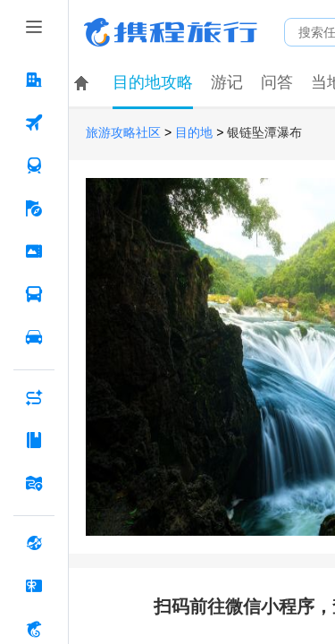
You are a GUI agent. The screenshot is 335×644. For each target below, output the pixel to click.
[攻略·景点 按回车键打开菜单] (34, 440)
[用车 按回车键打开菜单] (34, 337)
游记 (227, 82)
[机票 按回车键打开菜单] (34, 123)
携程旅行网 (171, 32)
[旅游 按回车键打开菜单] (34, 208)
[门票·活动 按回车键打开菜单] (34, 251)
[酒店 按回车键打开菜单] (34, 80)
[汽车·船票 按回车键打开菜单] (34, 294)
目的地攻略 (153, 82)
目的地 (194, 133)
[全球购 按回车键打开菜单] (34, 543)
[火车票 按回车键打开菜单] (34, 165)
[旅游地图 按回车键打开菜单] (34, 483)
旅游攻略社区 (123, 133)
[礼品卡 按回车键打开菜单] (34, 586)
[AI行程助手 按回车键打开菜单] (34, 397)
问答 (277, 82)
